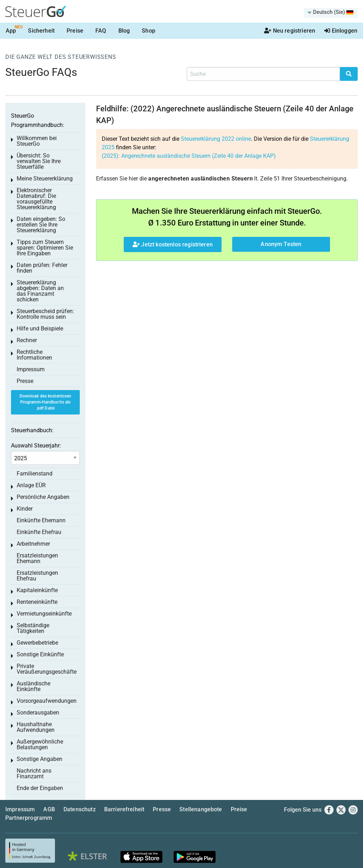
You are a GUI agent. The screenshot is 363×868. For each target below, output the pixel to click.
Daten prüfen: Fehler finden (42, 268)
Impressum (31, 369)
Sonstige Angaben (40, 759)
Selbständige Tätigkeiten (33, 628)
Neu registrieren (290, 31)
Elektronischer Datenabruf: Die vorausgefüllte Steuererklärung (36, 199)
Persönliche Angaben (43, 497)
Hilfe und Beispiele (40, 329)
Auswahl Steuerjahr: (36, 446)
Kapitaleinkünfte (37, 590)
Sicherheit (41, 31)
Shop (149, 31)
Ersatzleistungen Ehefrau (37, 576)
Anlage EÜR (31, 485)
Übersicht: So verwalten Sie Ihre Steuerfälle (39, 161)
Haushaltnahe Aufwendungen (36, 727)
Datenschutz (80, 809)
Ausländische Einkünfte (33, 686)
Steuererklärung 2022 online (216, 139)
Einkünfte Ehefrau (39, 532)
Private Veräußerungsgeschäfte (47, 669)
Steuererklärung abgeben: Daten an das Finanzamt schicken (40, 291)
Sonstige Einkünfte (40, 654)
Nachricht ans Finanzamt (34, 774)
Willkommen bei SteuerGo (37, 141)
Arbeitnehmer (33, 544)
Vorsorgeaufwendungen (47, 701)
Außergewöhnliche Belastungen (40, 744)
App (11, 31)
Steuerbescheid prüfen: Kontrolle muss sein (45, 314)
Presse (25, 381)
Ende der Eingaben (40, 788)
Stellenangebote (201, 809)
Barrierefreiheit (124, 809)
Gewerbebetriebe (37, 643)
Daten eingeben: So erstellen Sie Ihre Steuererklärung (41, 225)
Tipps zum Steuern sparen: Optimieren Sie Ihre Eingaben (45, 248)
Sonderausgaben (38, 713)
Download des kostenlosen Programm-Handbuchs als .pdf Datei (46, 402)
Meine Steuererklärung (45, 179)
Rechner (27, 340)
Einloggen (341, 31)
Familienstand (35, 474)
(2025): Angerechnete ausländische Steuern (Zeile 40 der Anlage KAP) (189, 156)
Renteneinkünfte (37, 602)
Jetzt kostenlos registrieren (173, 244)
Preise (75, 31)
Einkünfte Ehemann (41, 520)
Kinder (25, 509)
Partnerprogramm (29, 818)
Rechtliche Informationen (34, 355)
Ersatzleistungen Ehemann (37, 558)
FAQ (101, 31)
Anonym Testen (281, 244)
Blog (124, 31)
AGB (49, 809)
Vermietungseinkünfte (44, 614)
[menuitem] (331, 13)
